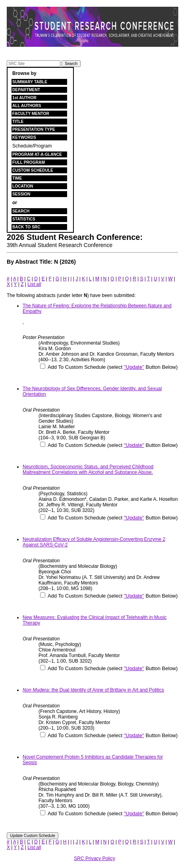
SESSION (21, 194)
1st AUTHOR (24, 98)
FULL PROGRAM (29, 162)
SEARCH (21, 211)
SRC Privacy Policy (94, 858)
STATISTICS (24, 219)
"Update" (134, 367)
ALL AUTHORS (27, 106)
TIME (17, 178)
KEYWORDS (24, 137)
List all (34, 284)
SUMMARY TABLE (30, 82)
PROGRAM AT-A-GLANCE (37, 154)
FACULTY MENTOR (31, 114)
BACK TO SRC (26, 227)
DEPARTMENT (26, 90)
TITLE (18, 122)
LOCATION (23, 186)
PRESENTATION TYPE (34, 129)
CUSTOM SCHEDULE (33, 170)
